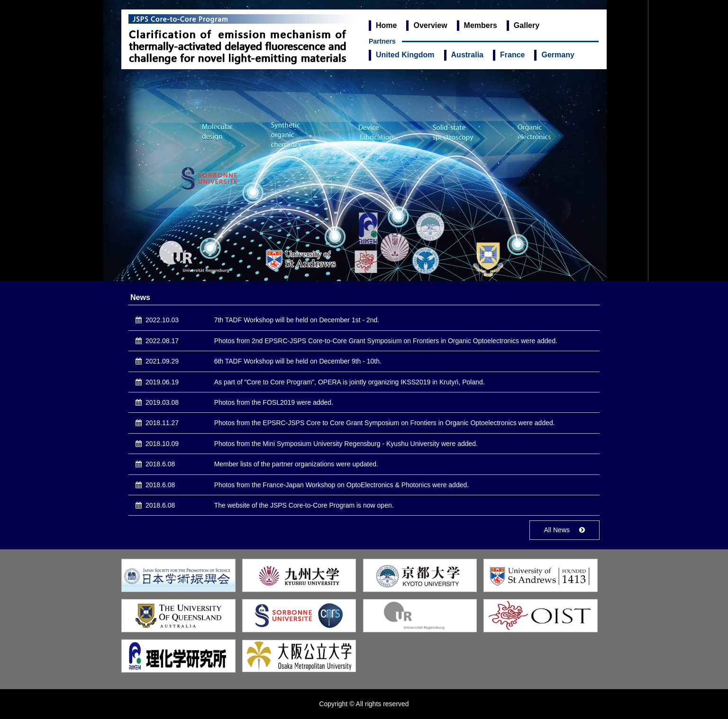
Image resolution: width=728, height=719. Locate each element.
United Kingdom (405, 55)
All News (557, 530)
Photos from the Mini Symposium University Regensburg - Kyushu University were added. (346, 444)
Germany (558, 55)
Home (386, 25)
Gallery (527, 25)
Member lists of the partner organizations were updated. (296, 464)
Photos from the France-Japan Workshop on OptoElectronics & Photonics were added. (341, 485)
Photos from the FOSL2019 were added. (274, 402)
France (512, 55)
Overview (430, 25)
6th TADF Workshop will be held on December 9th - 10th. (298, 361)
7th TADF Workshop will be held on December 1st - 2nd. (297, 320)
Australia (467, 55)
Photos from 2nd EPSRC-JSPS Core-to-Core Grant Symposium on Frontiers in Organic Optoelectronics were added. (386, 341)
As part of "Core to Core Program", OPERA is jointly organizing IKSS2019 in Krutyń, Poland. (350, 382)
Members (481, 25)
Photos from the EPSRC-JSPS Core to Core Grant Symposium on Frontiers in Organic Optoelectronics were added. (385, 423)
